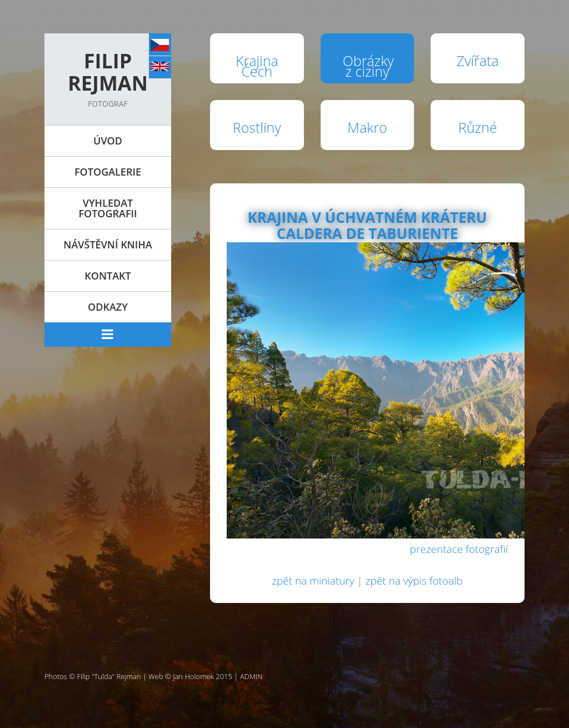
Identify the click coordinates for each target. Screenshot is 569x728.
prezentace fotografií (459, 549)
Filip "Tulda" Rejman (109, 676)
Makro (367, 127)
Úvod (108, 141)
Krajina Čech (257, 66)
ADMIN (251, 676)
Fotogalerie (108, 172)
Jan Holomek (193, 676)
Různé (478, 127)
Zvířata (478, 61)
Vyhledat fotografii (108, 208)
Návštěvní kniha (108, 245)
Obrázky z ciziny (368, 66)
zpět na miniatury (313, 581)
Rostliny (257, 127)
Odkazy (108, 307)
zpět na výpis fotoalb (414, 581)
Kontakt (108, 276)
